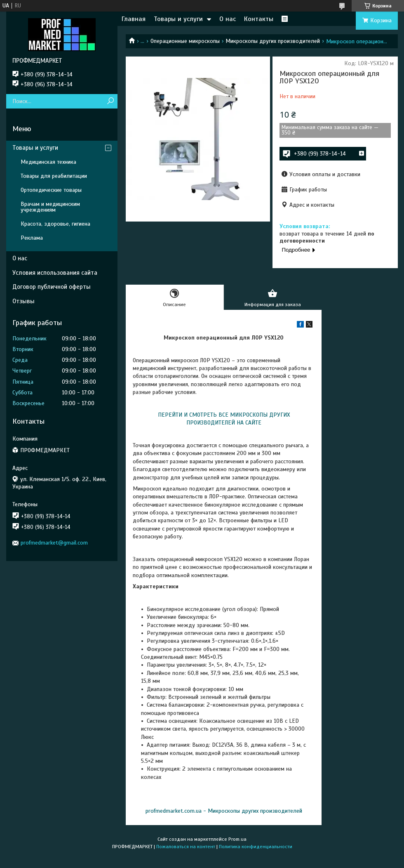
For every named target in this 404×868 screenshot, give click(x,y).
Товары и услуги (178, 19)
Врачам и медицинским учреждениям (50, 207)
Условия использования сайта (55, 273)
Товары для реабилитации (54, 176)
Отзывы (23, 301)
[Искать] (110, 101)
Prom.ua (237, 839)
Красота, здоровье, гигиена (55, 224)
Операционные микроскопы (185, 41)
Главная (134, 19)
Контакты (259, 19)
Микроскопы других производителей (273, 41)
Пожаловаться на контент (186, 847)
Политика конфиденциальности (256, 847)
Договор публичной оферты (52, 287)
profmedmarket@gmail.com (54, 543)
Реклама (32, 238)
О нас (228, 19)
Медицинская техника (48, 162)
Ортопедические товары (51, 190)
